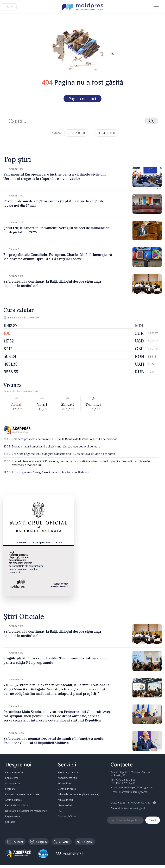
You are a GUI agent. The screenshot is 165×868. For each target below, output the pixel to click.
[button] (155, 189)
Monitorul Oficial (67, 816)
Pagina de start (82, 99)
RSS (60, 811)
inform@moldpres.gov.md (133, 792)
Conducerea (12, 778)
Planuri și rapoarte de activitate (22, 794)
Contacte (10, 822)
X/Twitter (62, 842)
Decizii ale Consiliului (17, 805)
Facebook (15, 842)
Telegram (85, 842)
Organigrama (12, 783)
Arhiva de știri (65, 800)
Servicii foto (64, 783)
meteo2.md (32, 391)
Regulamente (12, 816)
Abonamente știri (67, 778)
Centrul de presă (67, 789)
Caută (153, 820)
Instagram (39, 842)
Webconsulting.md (134, 808)
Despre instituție (14, 772)
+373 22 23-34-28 (126, 780)
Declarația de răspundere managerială (26, 811)
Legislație (10, 789)
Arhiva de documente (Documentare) (78, 794)
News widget (65, 805)
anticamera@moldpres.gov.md (136, 787)
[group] (82, 177)
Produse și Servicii (68, 772)
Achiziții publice (13, 800)
